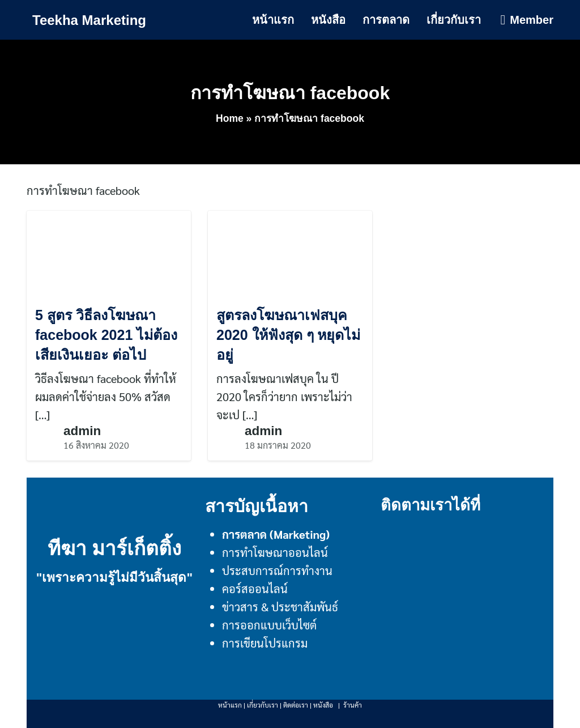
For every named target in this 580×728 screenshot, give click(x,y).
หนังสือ (328, 20)
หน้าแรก (273, 20)
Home (230, 118)
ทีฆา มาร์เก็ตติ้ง (115, 548)
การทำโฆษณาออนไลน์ (275, 552)
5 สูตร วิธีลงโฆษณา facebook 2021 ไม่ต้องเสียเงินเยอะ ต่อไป (106, 335)
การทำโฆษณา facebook (290, 93)
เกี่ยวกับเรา (454, 20)
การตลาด (386, 20)
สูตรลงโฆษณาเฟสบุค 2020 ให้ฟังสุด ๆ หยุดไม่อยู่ (288, 335)
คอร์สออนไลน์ (255, 589)
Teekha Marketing (89, 20)
